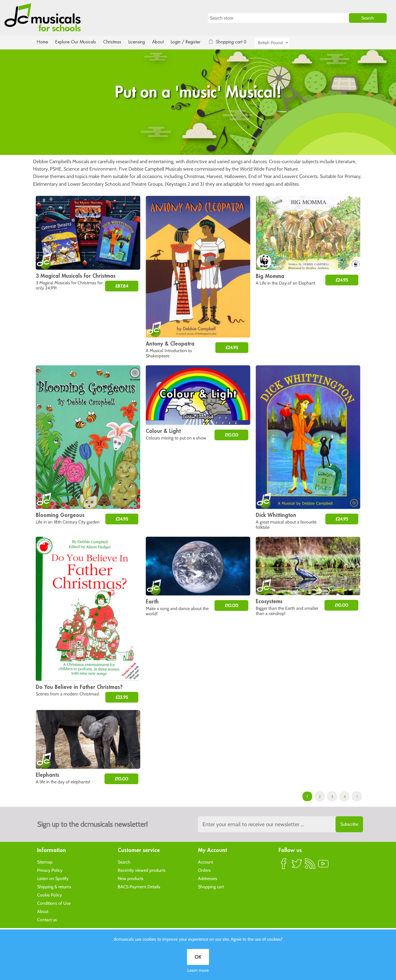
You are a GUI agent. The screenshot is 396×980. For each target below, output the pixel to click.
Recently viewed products (142, 870)
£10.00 (231, 435)
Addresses (208, 878)
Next (357, 796)
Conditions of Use (54, 903)
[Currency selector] (278, 43)
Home (42, 42)
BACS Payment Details (139, 886)
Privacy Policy (50, 870)
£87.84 (122, 286)
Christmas (114, 42)
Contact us (47, 919)
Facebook (284, 866)
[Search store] (278, 18)
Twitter (297, 866)
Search (124, 862)
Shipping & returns (54, 886)
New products (131, 878)
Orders (204, 870)
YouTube (323, 866)
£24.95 (232, 348)
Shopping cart (211, 886)
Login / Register (191, 42)
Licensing (141, 42)
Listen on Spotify (53, 878)
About (163, 42)
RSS (310, 866)
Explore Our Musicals (76, 42)
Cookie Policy (50, 895)
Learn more (198, 193)
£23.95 (122, 697)
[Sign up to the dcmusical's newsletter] (280, 824)
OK (198, 179)
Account (206, 862)
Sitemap (45, 862)
